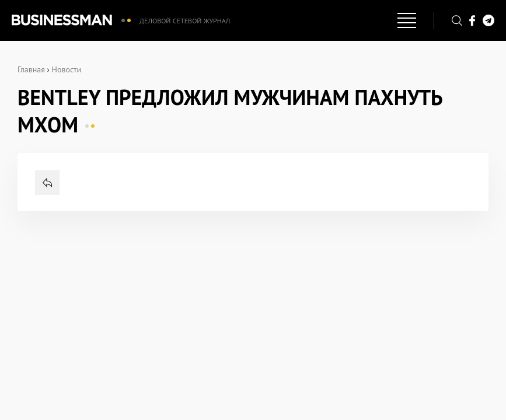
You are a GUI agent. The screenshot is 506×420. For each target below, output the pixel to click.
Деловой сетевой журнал (185, 21)
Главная (31, 69)
